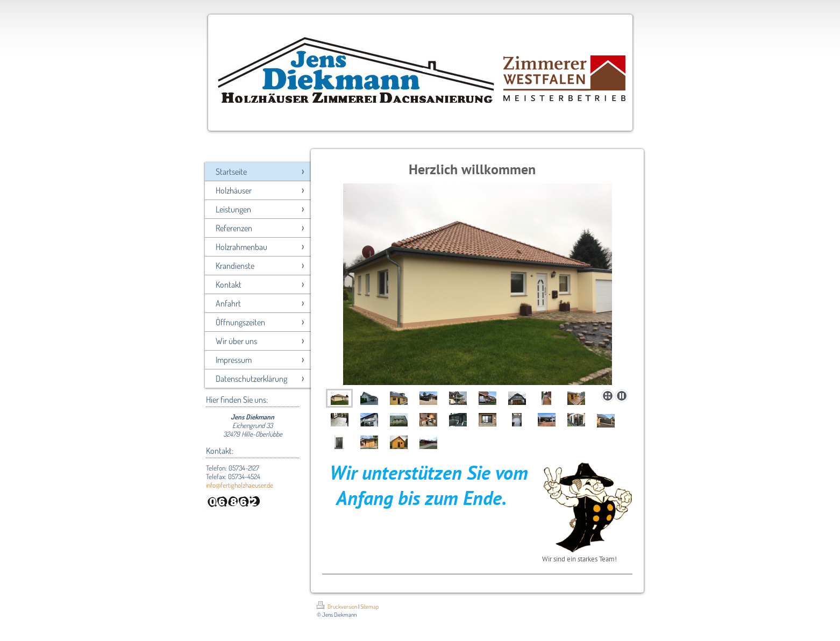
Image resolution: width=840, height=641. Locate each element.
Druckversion (337, 607)
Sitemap (369, 607)
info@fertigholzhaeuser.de (240, 485)
